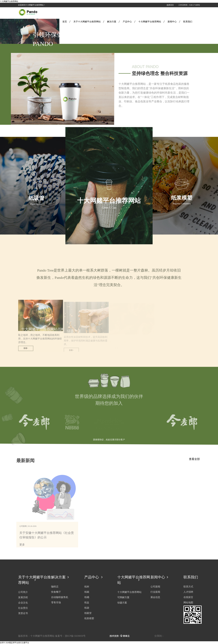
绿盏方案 (122, 603)
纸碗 (87, 592)
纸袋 (87, 608)
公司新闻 (155, 587)
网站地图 (188, 602)
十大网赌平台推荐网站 (9, 1)
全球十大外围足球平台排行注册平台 (15, 643)
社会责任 (23, 608)
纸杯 (87, 587)
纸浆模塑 (182, 198)
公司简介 (23, 592)
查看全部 (194, 459)
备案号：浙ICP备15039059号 (70, 636)
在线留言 (188, 597)
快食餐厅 (56, 592)
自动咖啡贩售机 (60, 597)
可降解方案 (123, 597)
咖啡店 (55, 587)
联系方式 (188, 587)
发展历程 (23, 597)
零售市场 (56, 602)
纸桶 (87, 597)
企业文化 (23, 603)
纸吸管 (36, 198)
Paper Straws (36, 204)
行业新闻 (155, 592)
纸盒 (87, 602)
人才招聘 (188, 592)
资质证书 (23, 613)
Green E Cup (109, 208)
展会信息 (155, 597)
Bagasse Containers (182, 204)
